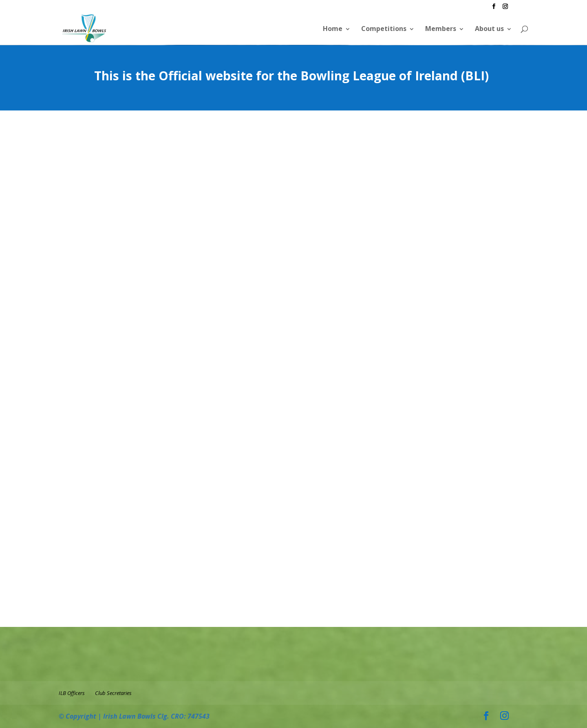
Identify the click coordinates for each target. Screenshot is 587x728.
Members (441, 29)
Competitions (384, 29)
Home (333, 29)
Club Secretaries (113, 693)
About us (489, 29)
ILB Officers (72, 693)
